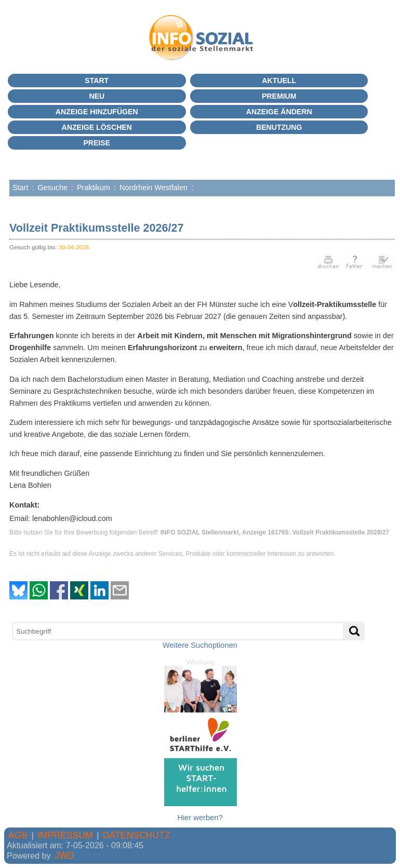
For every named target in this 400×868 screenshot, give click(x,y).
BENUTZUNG (279, 127)
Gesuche (52, 188)
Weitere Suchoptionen (200, 645)
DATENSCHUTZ (137, 835)
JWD (64, 856)
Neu (97, 96)
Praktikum (94, 188)
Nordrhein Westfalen (154, 188)
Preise (97, 143)
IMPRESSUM (65, 835)
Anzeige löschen (97, 127)
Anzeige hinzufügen (97, 112)
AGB (18, 835)
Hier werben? (200, 818)
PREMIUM (279, 96)
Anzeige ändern (279, 112)
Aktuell (279, 81)
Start (97, 81)
